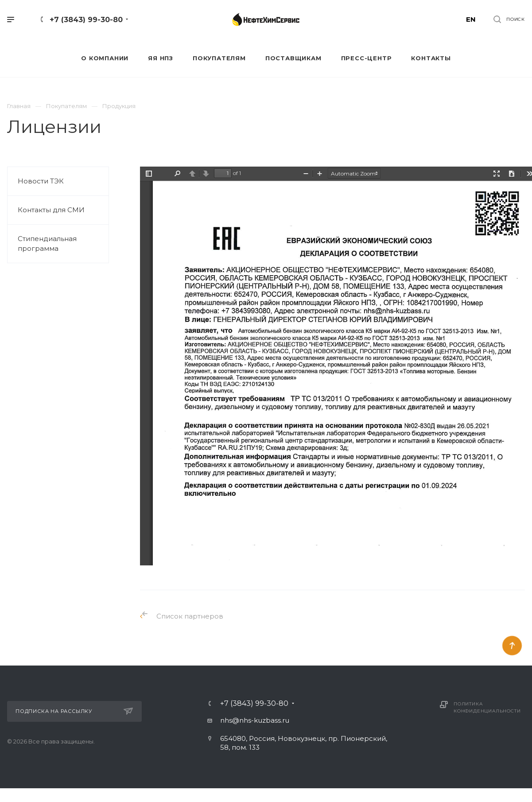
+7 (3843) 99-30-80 (86, 20)
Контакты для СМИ (51, 210)
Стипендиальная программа (47, 243)
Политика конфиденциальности (487, 707)
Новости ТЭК (41, 181)
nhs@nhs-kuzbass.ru (255, 720)
